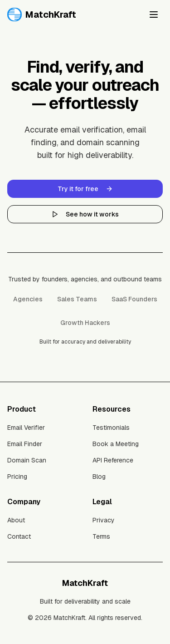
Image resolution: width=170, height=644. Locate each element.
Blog (99, 477)
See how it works (85, 214)
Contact (19, 536)
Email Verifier (26, 428)
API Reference (113, 460)
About (16, 520)
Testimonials (111, 428)
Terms (101, 536)
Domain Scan (27, 460)
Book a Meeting (116, 444)
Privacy (104, 520)
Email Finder (25, 444)
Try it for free (85, 189)
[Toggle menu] (154, 15)
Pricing (17, 477)
